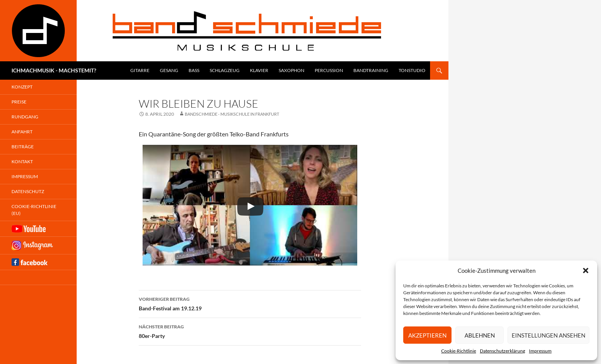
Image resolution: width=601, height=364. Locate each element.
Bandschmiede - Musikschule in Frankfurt (232, 114)
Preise (19, 102)
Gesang (169, 70)
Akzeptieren (427, 335)
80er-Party (250, 331)
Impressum (540, 351)
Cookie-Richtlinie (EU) (34, 210)
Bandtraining (371, 70)
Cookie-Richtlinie (459, 351)
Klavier (259, 70)
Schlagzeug (225, 70)
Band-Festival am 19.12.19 (250, 303)
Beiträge (23, 147)
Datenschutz (28, 191)
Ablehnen (480, 335)
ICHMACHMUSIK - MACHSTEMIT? (54, 70)
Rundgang (25, 117)
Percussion (329, 70)
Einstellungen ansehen (548, 335)
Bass (194, 70)
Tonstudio (412, 70)
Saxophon (291, 70)
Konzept (22, 87)
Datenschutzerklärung (502, 351)
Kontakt (22, 162)
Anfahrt (22, 132)
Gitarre (140, 70)
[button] (586, 271)
